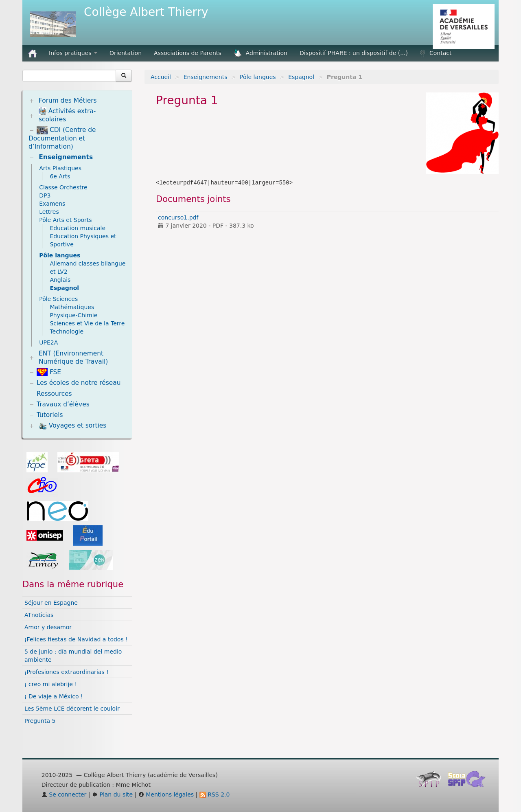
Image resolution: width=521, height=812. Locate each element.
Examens (52, 204)
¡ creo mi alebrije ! (51, 684)
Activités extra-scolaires (67, 115)
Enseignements (206, 77)
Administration (260, 53)
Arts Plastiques (60, 168)
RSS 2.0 (215, 794)
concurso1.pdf (178, 217)
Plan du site (112, 794)
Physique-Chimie (73, 315)
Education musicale (78, 228)
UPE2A (48, 342)
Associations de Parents (188, 53)
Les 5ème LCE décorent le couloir (72, 709)
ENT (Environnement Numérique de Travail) (73, 358)
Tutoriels (50, 415)
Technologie (67, 331)
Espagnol (301, 77)
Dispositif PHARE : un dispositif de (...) (354, 53)
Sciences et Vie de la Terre (87, 323)
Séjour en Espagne (51, 603)
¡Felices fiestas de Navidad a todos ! (76, 639)
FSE (49, 372)
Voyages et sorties (72, 426)
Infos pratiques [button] (73, 53)
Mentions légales (166, 794)
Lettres (49, 212)
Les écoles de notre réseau (79, 383)
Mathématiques (72, 307)
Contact (436, 53)
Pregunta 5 (40, 721)
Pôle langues (258, 77)
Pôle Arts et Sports (65, 220)
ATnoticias (39, 615)
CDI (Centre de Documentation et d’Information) (62, 138)
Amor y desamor (48, 627)
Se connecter (64, 794)
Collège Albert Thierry (146, 12)
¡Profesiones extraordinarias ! (67, 672)
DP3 (45, 195)
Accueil (161, 77)
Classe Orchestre (63, 187)
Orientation (126, 53)
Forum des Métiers (68, 101)
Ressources (54, 394)
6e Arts (60, 176)
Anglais (60, 280)
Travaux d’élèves (63, 404)
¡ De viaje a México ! (54, 696)
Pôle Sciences (58, 299)
